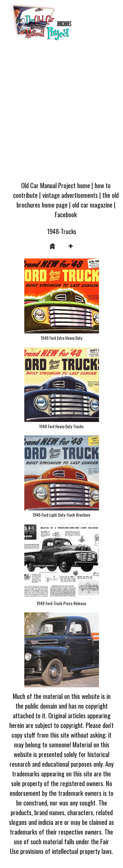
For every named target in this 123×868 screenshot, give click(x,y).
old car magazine (92, 205)
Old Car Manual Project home (56, 185)
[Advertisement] (61, 113)
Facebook (66, 214)
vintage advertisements (70, 195)
